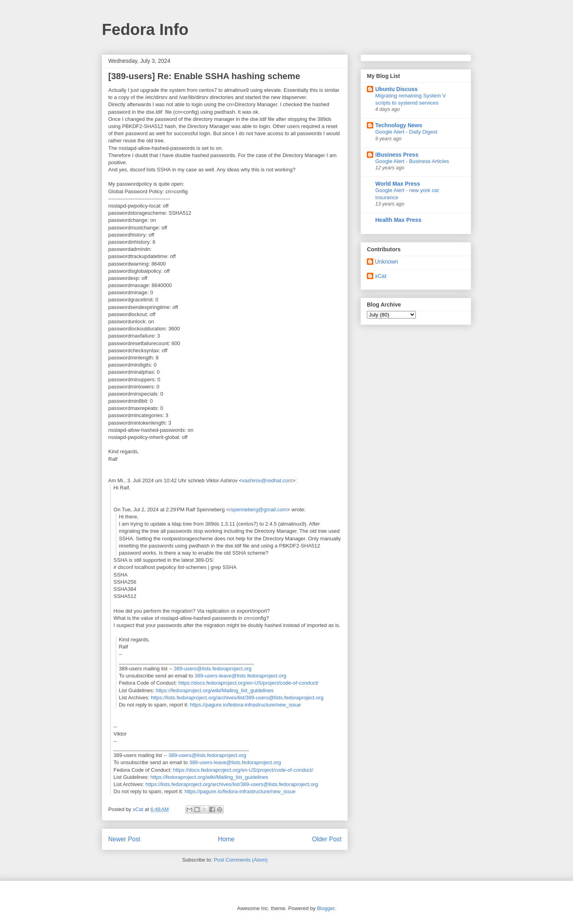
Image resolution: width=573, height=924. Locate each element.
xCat (381, 276)
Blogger (325, 908)
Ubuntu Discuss (397, 89)
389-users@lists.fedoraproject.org (213, 669)
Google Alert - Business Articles (412, 161)
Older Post (327, 839)
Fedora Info (145, 29)
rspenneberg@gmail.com (258, 510)
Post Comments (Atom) (241, 860)
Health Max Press (398, 220)
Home (226, 839)
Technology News (399, 125)
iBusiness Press (397, 155)
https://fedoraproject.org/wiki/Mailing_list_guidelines (214, 690)
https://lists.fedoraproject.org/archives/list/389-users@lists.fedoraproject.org (237, 698)
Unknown (386, 262)
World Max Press (398, 184)
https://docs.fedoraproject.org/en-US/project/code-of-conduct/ (248, 683)
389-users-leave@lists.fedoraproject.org (241, 676)
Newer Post (124, 839)
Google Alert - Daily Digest (406, 132)
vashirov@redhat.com (267, 480)
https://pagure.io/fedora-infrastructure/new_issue (245, 705)
